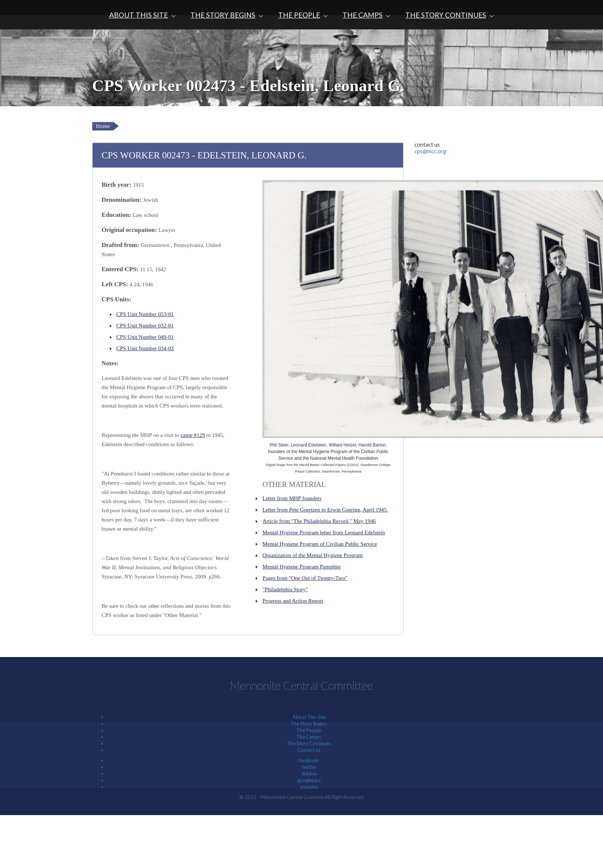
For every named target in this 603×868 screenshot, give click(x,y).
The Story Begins (223, 15)
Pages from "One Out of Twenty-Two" (305, 578)
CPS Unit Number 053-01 (145, 314)
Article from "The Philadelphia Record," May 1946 (319, 521)
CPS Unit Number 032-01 (145, 326)
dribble (309, 774)
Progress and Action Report (293, 601)
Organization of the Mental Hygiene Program (313, 555)
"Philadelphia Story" (285, 589)
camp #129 (193, 435)
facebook (309, 760)
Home (103, 126)
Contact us (309, 750)
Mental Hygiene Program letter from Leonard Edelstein (324, 532)
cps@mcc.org (430, 151)
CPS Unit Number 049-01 (145, 337)
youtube (309, 787)
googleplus (309, 780)
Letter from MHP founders (292, 498)
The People (299, 15)
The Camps (362, 15)
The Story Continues (446, 15)
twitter (309, 767)
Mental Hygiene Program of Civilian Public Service (320, 544)
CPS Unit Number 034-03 (145, 348)
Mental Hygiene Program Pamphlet (301, 567)
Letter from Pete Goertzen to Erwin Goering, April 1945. (325, 510)
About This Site (139, 15)
